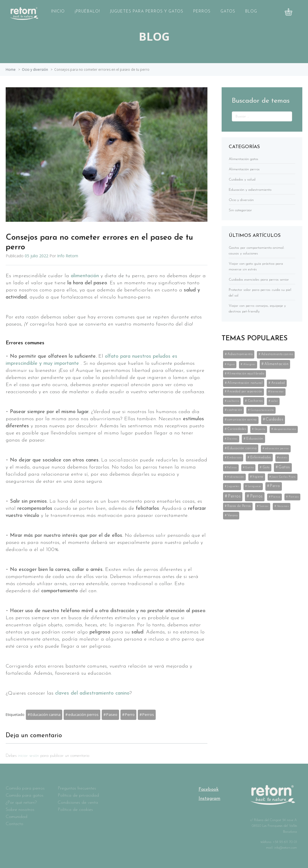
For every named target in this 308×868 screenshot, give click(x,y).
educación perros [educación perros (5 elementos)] (277, 448)
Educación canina (45, 714)
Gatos (228, 12)
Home (11, 70)
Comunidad (16, 817)
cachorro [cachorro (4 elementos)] (233, 401)
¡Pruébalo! (87, 12)
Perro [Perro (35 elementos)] (275, 486)
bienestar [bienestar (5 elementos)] (277, 392)
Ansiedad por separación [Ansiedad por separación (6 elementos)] (245, 392)
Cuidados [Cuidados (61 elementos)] (274, 420)
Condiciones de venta (78, 803)
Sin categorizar (240, 210)
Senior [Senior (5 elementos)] (264, 506)
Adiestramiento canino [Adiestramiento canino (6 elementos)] (277, 354)
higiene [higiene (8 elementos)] (258, 477)
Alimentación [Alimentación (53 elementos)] (276, 364)
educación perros (83, 714)
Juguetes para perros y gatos (147, 12)
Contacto (14, 824)
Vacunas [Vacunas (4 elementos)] (283, 506)
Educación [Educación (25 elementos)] (255, 439)
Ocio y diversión (35, 70)
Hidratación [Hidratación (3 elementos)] (236, 477)
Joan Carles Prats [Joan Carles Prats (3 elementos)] (284, 477)
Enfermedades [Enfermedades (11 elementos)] (261, 457)
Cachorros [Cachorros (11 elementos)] (255, 401)
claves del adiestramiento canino (92, 693)
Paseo (112, 714)
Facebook (209, 790)
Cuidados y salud (242, 180)
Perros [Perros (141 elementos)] (234, 496)
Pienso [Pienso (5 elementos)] (276, 497)
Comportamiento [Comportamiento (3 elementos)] (262, 410)
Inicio (58, 12)
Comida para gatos (25, 796)
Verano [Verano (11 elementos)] (232, 515)
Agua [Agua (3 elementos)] (231, 364)
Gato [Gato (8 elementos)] (266, 467)
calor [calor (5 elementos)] (275, 401)
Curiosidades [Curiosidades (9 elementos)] (237, 429)
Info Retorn (68, 256)
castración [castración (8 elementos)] (235, 410)
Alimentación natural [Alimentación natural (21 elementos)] (245, 383)
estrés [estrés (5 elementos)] (283, 458)
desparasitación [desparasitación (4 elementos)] (285, 429)
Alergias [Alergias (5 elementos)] (249, 364)
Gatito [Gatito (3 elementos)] (249, 468)
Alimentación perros (244, 169)
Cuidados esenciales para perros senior (259, 280)
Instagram (210, 799)
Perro (130, 714)
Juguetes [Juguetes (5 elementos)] (233, 486)
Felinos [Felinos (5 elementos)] (232, 468)
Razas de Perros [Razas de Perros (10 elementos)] (239, 506)
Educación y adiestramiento (250, 190)
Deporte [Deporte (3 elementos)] (260, 429)
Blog (251, 12)
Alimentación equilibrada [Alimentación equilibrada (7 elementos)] (246, 374)
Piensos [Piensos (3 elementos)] (294, 497)
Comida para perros (25, 788)
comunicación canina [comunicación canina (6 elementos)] (242, 420)
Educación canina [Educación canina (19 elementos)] (242, 448)
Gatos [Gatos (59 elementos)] (284, 467)
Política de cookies (75, 810)
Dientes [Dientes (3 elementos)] (232, 439)
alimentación (86, 276)
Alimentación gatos (244, 159)
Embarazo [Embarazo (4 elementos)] (234, 458)
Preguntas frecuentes (77, 788)
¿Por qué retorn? (21, 803)
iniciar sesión (28, 756)
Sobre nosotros (20, 810)
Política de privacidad (78, 796)
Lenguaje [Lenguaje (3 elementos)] (254, 486)
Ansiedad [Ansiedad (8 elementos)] (278, 383)
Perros (202, 12)
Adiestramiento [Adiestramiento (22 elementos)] (240, 354)
